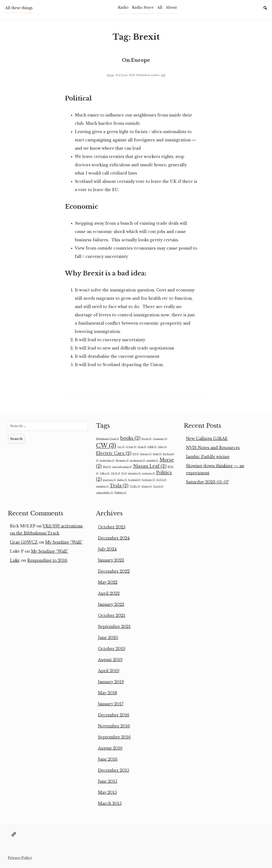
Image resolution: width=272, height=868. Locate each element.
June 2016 (108, 759)
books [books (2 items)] (130, 438)
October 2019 (112, 649)
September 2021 (114, 627)
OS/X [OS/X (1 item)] (115, 473)
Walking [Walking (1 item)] (120, 493)
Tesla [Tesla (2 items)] (119, 486)
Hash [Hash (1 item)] (157, 454)
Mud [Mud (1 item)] (107, 467)
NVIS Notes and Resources (213, 448)
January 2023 (111, 560)
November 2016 (114, 726)
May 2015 (107, 792)
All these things (19, 8)
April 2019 (109, 671)
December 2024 (114, 538)
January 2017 (111, 704)
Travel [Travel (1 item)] (158, 486)
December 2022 (114, 571)
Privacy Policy (20, 858)
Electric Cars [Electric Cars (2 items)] (114, 453)
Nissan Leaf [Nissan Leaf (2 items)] (150, 466)
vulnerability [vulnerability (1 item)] (105, 493)
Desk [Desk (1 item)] (142, 447)
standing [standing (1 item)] (102, 486)
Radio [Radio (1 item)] (122, 480)
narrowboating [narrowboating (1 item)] (122, 467)
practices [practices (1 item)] (109, 480)
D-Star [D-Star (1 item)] (131, 447)
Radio (123, 8)
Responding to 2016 (47, 560)
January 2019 (111, 682)
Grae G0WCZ (24, 542)
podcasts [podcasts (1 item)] (148, 473)
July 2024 (107, 549)
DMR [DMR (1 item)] (152, 447)
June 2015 (108, 781)
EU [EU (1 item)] (136, 454)
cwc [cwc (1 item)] (121, 447)
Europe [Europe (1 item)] (146, 454)
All (160, 8)
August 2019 (110, 660)
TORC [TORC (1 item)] (135, 486)
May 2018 (107, 693)
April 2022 (109, 593)
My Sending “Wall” (64, 542)
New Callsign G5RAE (207, 439)
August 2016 (110, 748)
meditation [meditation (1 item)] (138, 461)
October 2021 (112, 615)
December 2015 (113, 770)
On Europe (136, 60)
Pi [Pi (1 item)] (124, 473)
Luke (15, 560)
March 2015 (110, 803)
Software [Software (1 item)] (149, 480)
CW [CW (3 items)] (106, 446)
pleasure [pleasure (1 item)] (134, 473)
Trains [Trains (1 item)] (147, 486)
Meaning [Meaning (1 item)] (122, 461)
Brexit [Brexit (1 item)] (147, 439)
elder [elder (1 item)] (162, 447)
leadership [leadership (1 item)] (107, 461)
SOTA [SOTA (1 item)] (161, 480)
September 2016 (114, 737)
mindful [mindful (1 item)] (152, 461)
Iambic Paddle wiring (208, 457)
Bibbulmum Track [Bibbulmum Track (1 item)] (107, 439)
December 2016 (114, 715)
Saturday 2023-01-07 (207, 482)
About (171, 8)
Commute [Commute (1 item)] (160, 439)
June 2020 (108, 638)
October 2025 (112, 527)
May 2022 (108, 582)
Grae (110, 75)
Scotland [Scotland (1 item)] (134, 480)
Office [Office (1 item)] (105, 473)
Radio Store (143, 8)
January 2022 (111, 604)
